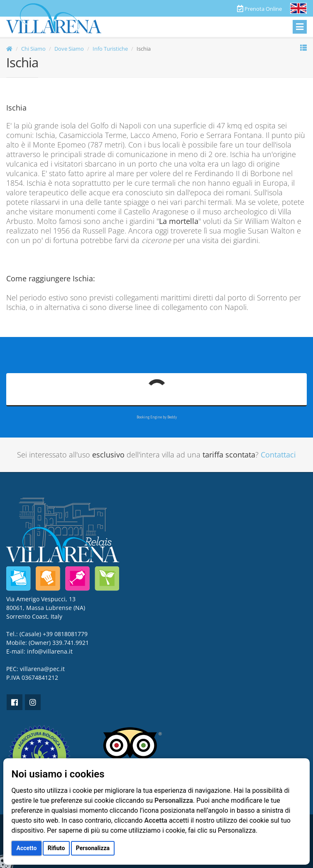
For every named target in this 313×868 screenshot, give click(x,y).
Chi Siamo (33, 49)
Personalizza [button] (93, 848)
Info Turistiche (110, 49)
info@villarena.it (50, 651)
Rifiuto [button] (56, 848)
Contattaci (278, 455)
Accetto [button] (27, 848)
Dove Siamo (69, 49)
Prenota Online (259, 9)
